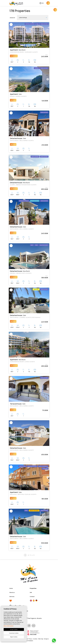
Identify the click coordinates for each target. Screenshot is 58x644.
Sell (31, 593)
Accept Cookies (14, 629)
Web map (41, 639)
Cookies (35, 639)
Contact (32, 597)
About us (12, 593)
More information (9, 626)
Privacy (30, 639)
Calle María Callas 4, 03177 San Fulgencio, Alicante (27, 619)
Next (48, 35)
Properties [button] (33, 589)
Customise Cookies (14, 633)
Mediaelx (31, 641)
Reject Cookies (14, 637)
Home (11, 589)
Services (12, 597)
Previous (10, 35)
